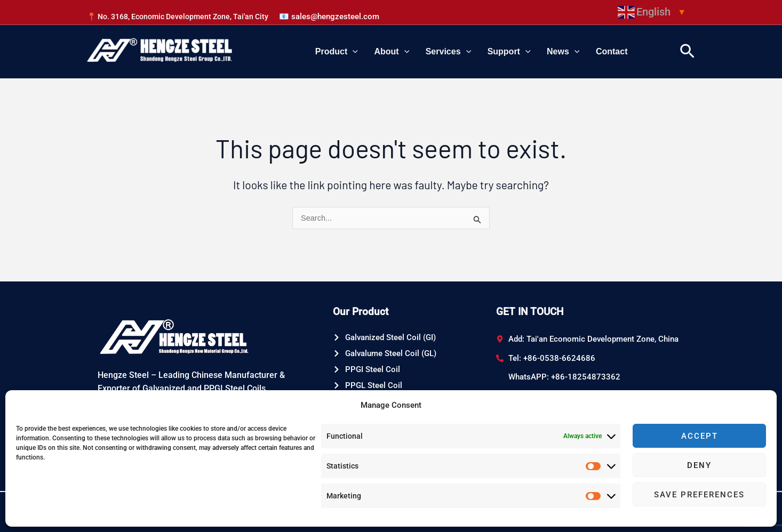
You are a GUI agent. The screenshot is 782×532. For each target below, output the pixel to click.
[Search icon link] (687, 52)
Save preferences (699, 495)
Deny (699, 465)
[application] (382, 52)
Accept (700, 436)
